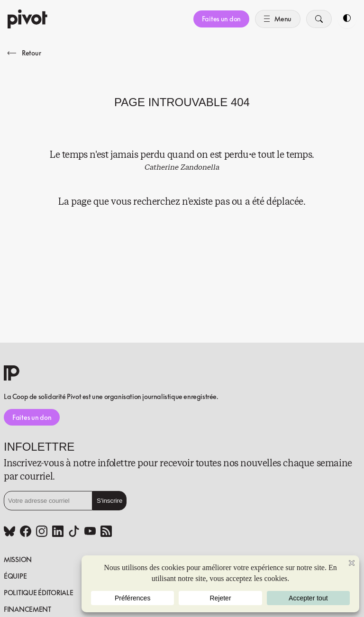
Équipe (15, 576)
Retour (24, 53)
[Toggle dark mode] (347, 19)
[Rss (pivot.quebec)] (106, 532)
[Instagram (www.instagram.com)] (42, 532)
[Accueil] (27, 19)
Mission (18, 559)
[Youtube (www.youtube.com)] (90, 532)
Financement (27, 609)
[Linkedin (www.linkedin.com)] (58, 532)
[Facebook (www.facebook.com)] (26, 532)
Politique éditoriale (38, 593)
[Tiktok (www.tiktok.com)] (74, 532)
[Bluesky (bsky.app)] (9, 532)
